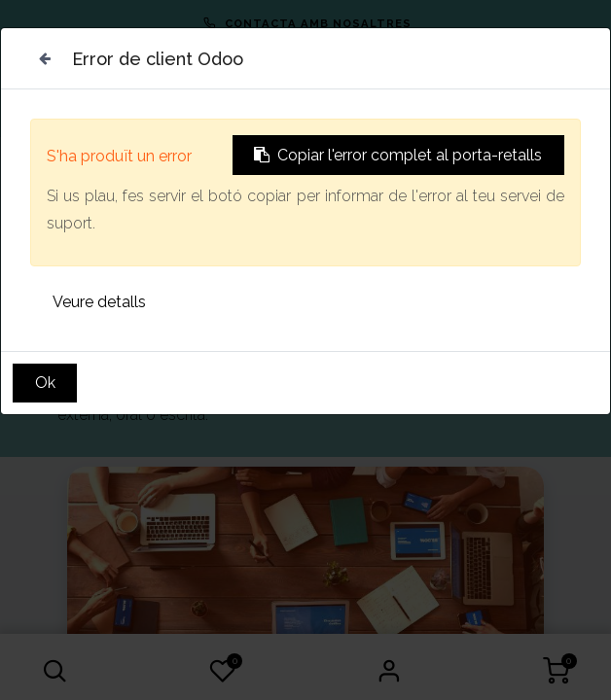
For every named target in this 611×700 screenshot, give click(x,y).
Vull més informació (151, 292)
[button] (54, 671)
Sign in (389, 671)
